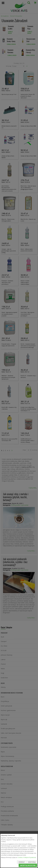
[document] (19, 851)
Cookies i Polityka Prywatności (27, 857)
